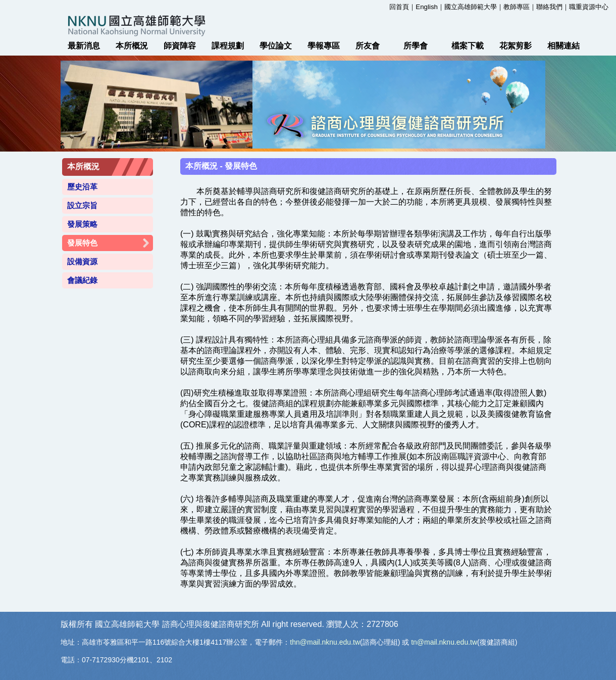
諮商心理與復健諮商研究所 (211, 624)
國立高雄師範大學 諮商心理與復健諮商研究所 (308, 26)
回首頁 (399, 7)
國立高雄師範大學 (471, 7)
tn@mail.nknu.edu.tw (444, 642)
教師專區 (517, 7)
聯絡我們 (549, 7)
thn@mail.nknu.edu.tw (325, 642)
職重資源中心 (589, 7)
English (427, 7)
